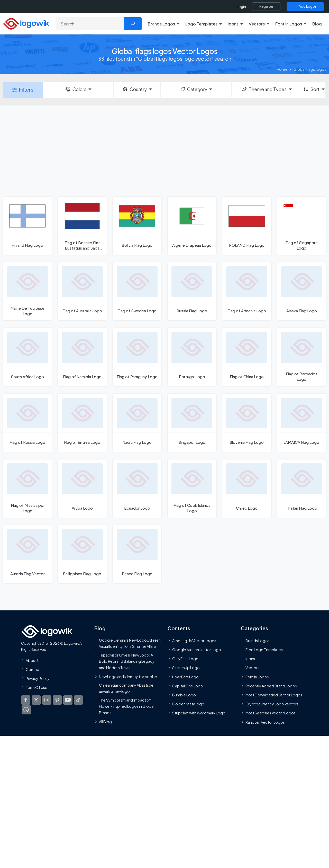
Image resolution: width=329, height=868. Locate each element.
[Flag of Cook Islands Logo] (192, 488)
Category (194, 89)
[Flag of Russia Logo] (27, 423)
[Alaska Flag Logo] (302, 291)
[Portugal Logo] (192, 357)
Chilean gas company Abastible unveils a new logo (126, 688)
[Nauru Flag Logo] (137, 423)
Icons (250, 659)
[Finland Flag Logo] (27, 226)
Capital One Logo (188, 686)
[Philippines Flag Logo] (82, 554)
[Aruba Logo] (82, 488)
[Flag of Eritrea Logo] (82, 423)
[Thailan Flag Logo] (302, 488)
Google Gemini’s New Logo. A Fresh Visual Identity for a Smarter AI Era (130, 643)
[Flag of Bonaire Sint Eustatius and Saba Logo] (82, 226)
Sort (311, 89)
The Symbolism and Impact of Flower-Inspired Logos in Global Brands (127, 706)
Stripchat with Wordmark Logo (199, 713)
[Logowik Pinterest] (57, 700)
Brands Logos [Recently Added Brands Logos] (258, 641)
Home (282, 69)
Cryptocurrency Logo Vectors (272, 704)
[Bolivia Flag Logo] (137, 226)
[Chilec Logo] (247, 488)
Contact (33, 669)
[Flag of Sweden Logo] (137, 291)
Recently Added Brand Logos (271, 686)
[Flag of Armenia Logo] (247, 291)
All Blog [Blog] (105, 722)
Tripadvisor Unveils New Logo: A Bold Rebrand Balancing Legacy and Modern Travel (127, 661)
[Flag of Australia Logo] (82, 291)
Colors (76, 89)
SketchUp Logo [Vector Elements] (186, 668)
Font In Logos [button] (289, 24)
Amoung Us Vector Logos (194, 641)
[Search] (90, 24)
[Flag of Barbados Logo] (302, 357)
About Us (34, 660)
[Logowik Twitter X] (36, 700)
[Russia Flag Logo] (192, 291)
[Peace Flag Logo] (137, 554)
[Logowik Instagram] (47, 700)
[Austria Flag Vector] (27, 554)
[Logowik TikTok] (78, 700)
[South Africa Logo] (27, 357)
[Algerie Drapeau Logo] (192, 226)
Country (134, 89)
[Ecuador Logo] (137, 488)
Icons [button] (233, 24)
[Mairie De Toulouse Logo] (27, 291)
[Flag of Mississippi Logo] (27, 488)
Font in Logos (257, 677)
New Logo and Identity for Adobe (128, 677)
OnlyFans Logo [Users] (185, 659)
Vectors (252, 668)
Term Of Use (36, 687)
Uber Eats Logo (185, 677)
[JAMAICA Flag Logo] (302, 423)
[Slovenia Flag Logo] (247, 423)
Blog (317, 24)
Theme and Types (264, 89)
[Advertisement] (164, 150)
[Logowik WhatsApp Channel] (26, 710)
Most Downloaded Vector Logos (274, 695)
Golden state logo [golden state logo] (188, 704)
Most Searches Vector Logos (271, 713)
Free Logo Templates (264, 650)
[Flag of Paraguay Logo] (137, 357)
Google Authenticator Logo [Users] (197, 650)
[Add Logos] (305, 6)
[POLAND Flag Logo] (247, 226)
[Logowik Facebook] (26, 700)
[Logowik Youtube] (68, 700)
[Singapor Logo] (192, 423)
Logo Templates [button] (201, 24)
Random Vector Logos (265, 722)
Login (241, 7)
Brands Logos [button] (161, 24)
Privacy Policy (38, 678)
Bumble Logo (184, 695)
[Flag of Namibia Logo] (82, 357)
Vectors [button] (257, 24)
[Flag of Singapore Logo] (302, 226)
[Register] (266, 6)
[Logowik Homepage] (26, 23)
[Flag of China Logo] (247, 357)
